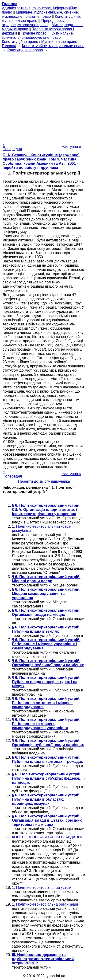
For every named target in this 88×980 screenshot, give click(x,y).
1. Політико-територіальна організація (45, 904)
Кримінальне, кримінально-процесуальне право (38, 35)
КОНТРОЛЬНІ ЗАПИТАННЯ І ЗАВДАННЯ (48, 837)
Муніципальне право (59, 42)
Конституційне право (20, 42)
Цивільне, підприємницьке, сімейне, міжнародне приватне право (40, 14)
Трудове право (34, 33)
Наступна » (71, 147)
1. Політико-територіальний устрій (42, 888)
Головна (9, 46)
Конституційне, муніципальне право (53, 46)
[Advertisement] (44, 96)
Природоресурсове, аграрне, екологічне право (39, 23)
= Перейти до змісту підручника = (44, 481)
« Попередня (12, 147)
